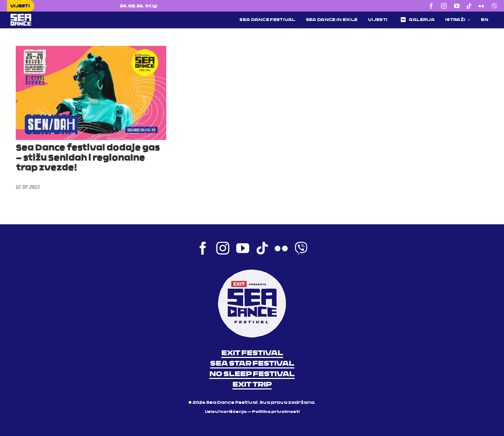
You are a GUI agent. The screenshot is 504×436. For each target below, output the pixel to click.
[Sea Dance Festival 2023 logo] (64, 16)
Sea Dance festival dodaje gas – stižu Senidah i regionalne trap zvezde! (88, 159)
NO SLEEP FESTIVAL (252, 374)
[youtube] (457, 6)
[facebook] (431, 6)
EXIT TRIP (252, 385)
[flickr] (481, 6)
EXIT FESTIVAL (252, 353)
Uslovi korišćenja (226, 412)
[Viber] (494, 6)
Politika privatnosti (276, 412)
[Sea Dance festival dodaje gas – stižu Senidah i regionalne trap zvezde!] (91, 93)
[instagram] (444, 6)
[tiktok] (469, 6)
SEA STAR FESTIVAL (252, 364)
